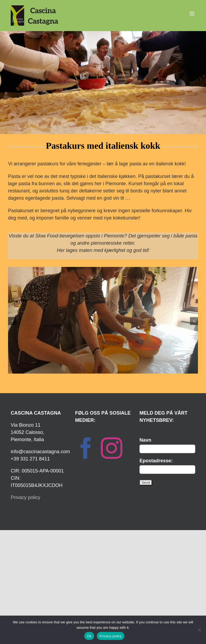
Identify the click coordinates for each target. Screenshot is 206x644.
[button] (12, 321)
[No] (199, 630)
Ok (89, 636)
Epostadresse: (156, 461)
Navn (145, 440)
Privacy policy (25, 497)
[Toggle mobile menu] (192, 14)
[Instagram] (112, 448)
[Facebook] (86, 448)
